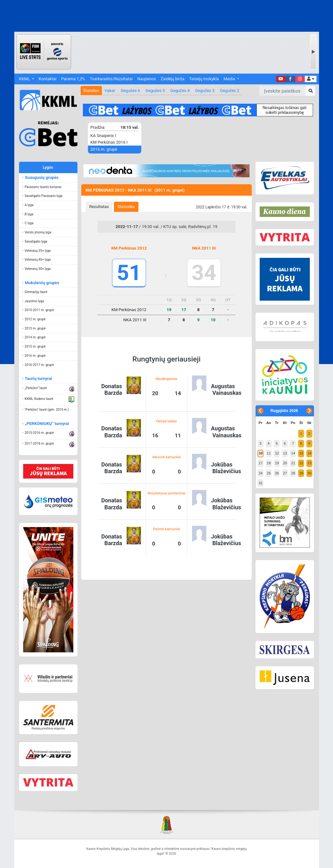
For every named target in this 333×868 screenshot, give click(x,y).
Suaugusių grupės (41, 177)
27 (285, 473)
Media (230, 79)
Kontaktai (47, 79)
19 (277, 463)
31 (261, 483)
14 (293, 453)
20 (285, 463)
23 (310, 463)
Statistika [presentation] (126, 207)
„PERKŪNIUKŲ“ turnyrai (47, 424)
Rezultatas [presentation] (99, 207)
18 (269, 463)
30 (310, 473)
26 (277, 473)
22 (301, 463)
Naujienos (147, 79)
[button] (311, 79)
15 (301, 453)
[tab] (99, 207)
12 (277, 453)
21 (293, 463)
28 (293, 473)
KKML (25, 79)
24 (261, 473)
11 (269, 453)
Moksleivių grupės (42, 283)
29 (301, 473)
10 (261, 453)
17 (261, 463)
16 (310, 453)
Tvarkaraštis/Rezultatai (111, 79)
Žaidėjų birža (173, 79)
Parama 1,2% (73, 79)
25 (269, 473)
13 (285, 453)
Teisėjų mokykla (204, 79)
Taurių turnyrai (38, 379)
